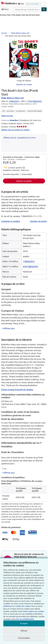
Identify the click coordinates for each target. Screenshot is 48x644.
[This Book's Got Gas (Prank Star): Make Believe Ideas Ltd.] (24, 58)
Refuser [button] (24, 631)
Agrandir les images (24, 84)
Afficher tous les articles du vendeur (15, 130)
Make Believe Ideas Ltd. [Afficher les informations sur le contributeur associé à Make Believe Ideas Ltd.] (20, 33)
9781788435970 (30, 267)
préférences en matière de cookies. (17, 606)
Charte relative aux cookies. (33, 611)
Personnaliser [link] (24, 638)
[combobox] (27, 9)
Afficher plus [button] (9, 328)
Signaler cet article (38, 221)
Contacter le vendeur (11, 221)
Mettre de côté (7, 116)
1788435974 (14, 101)
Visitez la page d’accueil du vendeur (17, 389)
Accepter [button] (24, 623)
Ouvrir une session (33, 4)
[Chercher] (44, 9)
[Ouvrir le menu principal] (6, 9)
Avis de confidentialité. (25, 619)
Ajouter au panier (24, 181)
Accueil (4, 33)
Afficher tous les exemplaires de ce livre (19, 138)
